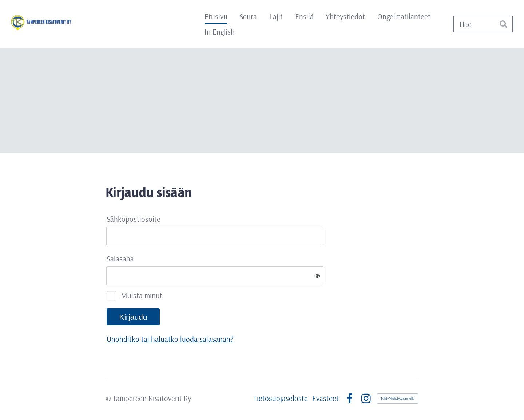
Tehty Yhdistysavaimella (398, 398)
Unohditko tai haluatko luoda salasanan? (170, 339)
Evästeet (325, 398)
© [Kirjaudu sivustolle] (109, 398)
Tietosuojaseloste (281, 398)
